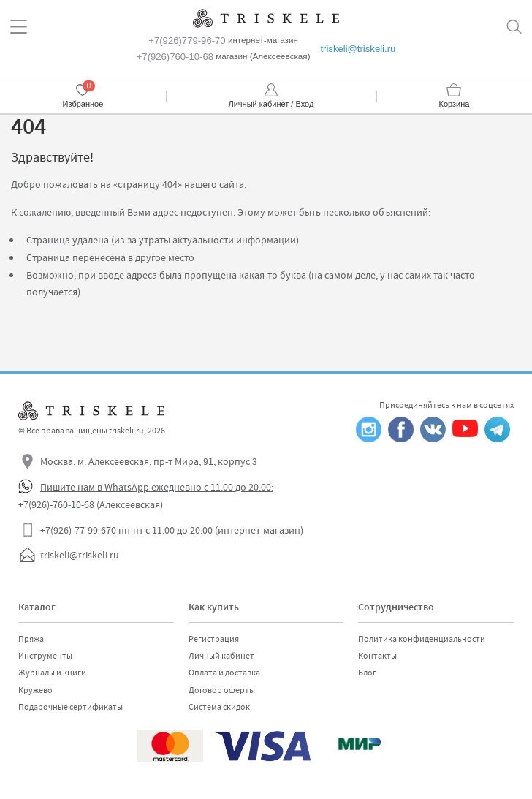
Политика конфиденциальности (422, 639)
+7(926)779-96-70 (187, 41)
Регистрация (214, 639)
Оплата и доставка (224, 673)
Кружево (35, 690)
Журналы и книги (52, 673)
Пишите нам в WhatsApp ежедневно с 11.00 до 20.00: (157, 487)
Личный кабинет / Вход (271, 104)
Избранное (83, 104)
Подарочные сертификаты (71, 707)
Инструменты (45, 656)
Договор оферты (222, 690)
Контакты (377, 656)
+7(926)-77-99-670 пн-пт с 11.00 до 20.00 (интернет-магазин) (172, 530)
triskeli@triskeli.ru (358, 49)
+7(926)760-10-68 (175, 57)
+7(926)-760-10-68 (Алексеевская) (91, 504)
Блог (367, 673)
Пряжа (31, 639)
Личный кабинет (221, 656)
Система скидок (219, 707)
